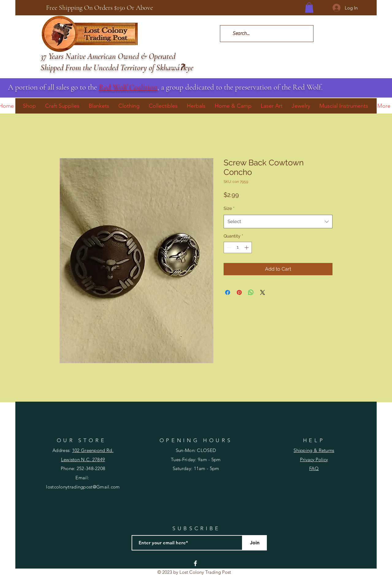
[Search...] (266, 34)
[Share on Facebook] (228, 292)
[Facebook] (195, 563)
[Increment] (247, 247)
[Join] (255, 543)
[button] (309, 8)
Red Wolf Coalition (128, 87)
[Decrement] (228, 247)
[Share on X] (263, 292)
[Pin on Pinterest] (239, 292)
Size (229, 208)
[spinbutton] (238, 247)
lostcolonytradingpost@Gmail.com (83, 487)
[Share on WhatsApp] (251, 292)
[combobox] (278, 222)
